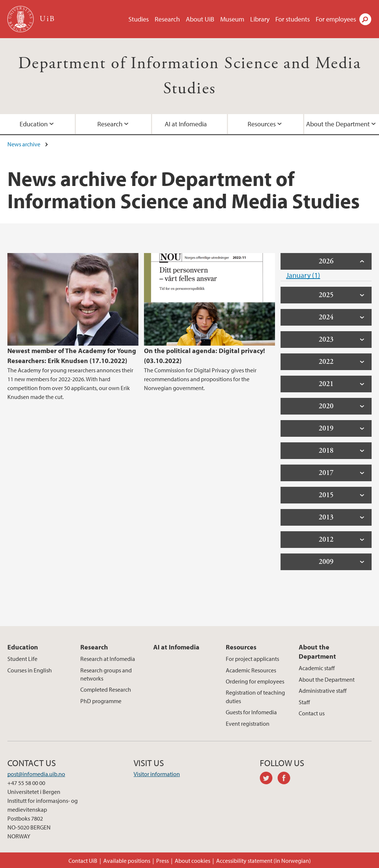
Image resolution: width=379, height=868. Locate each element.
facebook (286, 779)
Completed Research (106, 689)
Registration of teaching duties (255, 696)
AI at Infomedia (186, 124)
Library (260, 19)
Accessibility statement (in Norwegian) (264, 861)
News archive (24, 144)
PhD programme (101, 701)
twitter (269, 779)
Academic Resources (251, 670)
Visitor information (157, 774)
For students (293, 19)
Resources (262, 124)
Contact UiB (83, 861)
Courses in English (30, 670)
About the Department (317, 652)
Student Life (22, 659)
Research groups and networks (106, 674)
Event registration (248, 724)
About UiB (200, 19)
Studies (139, 19)
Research (167, 19)
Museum (232, 19)
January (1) (303, 275)
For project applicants (252, 659)
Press (162, 861)
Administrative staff (323, 691)
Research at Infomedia (108, 659)
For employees (336, 19)
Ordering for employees (255, 681)
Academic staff (317, 668)
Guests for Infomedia (251, 712)
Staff (304, 702)
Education (23, 647)
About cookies (192, 861)
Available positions (127, 861)
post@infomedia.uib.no (36, 774)
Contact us (312, 713)
